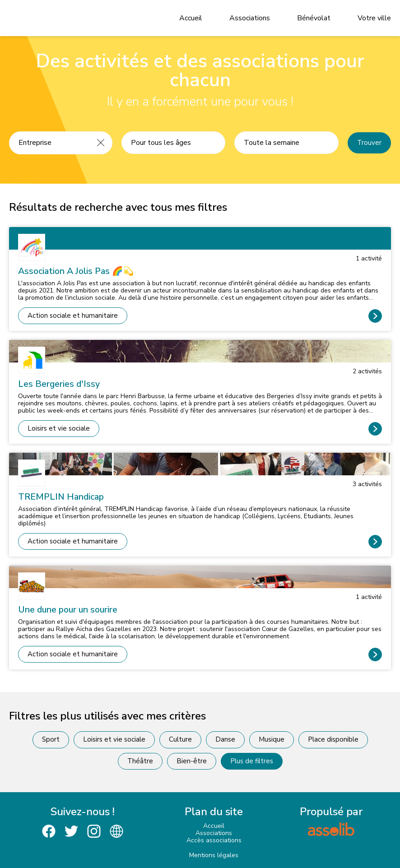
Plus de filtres (252, 761)
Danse (225, 739)
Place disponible (333, 739)
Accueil (191, 18)
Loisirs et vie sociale (59, 428)
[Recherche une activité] (49, 143)
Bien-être (192, 761)
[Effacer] (101, 143)
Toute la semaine (272, 143)
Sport (51, 739)
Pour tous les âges (161, 143)
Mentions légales (214, 855)
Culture (180, 739)
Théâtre (140, 761)
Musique (272, 739)
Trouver (369, 143)
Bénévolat (314, 18)
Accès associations (214, 840)
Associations (250, 18)
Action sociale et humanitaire (73, 316)
